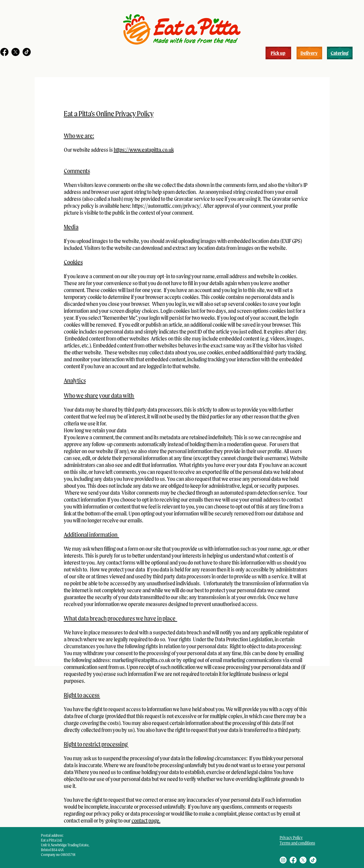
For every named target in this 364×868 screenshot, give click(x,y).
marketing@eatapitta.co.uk (141, 660)
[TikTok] (27, 52)
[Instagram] (283, 860)
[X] (16, 52)
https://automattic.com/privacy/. (167, 206)
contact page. (146, 821)
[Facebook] (4, 52)
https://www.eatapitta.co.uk (144, 150)
